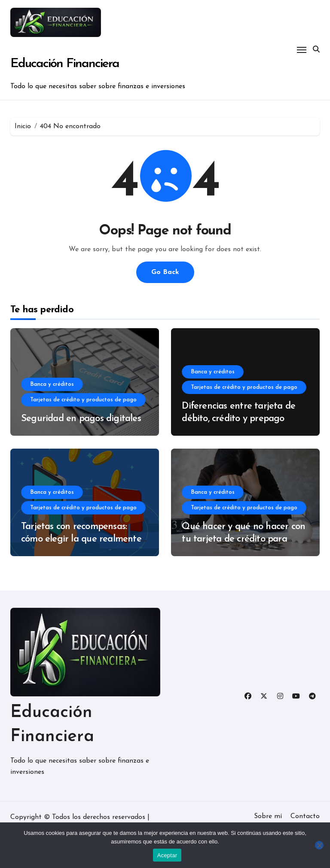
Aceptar (167, 855)
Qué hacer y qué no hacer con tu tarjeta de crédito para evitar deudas (243, 539)
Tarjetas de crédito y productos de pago (83, 400)
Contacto (305, 816)
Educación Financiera (65, 64)
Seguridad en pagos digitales (81, 419)
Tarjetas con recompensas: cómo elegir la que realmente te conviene (81, 539)
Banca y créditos (52, 384)
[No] (319, 845)
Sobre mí (268, 816)
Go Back (165, 272)
